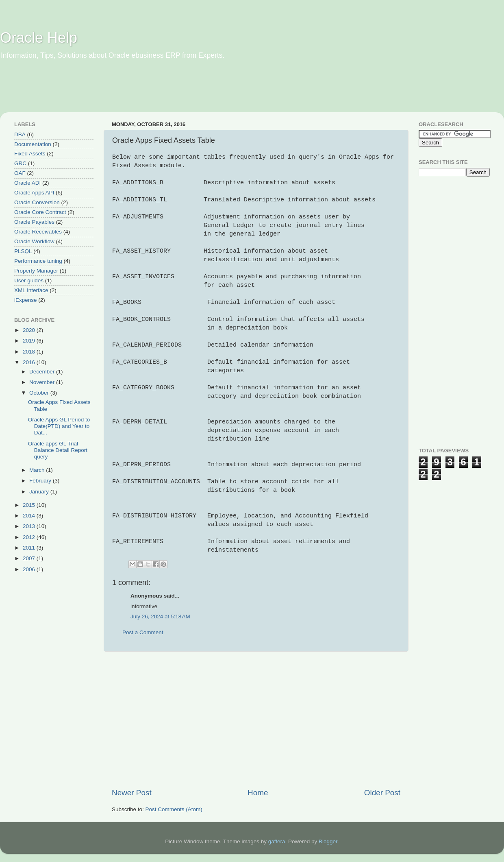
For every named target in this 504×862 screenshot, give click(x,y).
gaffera (277, 841)
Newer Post (132, 793)
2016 (30, 362)
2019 (30, 341)
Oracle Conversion (37, 202)
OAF (20, 173)
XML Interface (31, 290)
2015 (30, 505)
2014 (30, 516)
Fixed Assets (30, 154)
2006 (30, 569)
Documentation (33, 144)
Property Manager (36, 271)
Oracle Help (39, 38)
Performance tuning (38, 261)
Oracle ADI (27, 183)
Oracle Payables (34, 222)
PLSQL (23, 251)
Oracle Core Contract (40, 212)
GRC (20, 163)
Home (258, 793)
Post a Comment (143, 632)
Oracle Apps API (34, 193)
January (40, 492)
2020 (30, 330)
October (40, 393)
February (41, 481)
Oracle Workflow (34, 241)
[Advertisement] (156, 92)
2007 (30, 558)
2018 (30, 352)
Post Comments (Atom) (174, 809)
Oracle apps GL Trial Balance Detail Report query (58, 450)
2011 (30, 548)
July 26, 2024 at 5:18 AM (160, 616)
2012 (30, 537)
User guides (29, 280)
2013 (30, 526)
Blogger (328, 841)
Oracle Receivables (38, 232)
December (43, 372)
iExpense (26, 300)
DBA (20, 134)
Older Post (382, 793)
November (43, 382)
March (38, 470)
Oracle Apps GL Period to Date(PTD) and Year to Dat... (59, 426)
